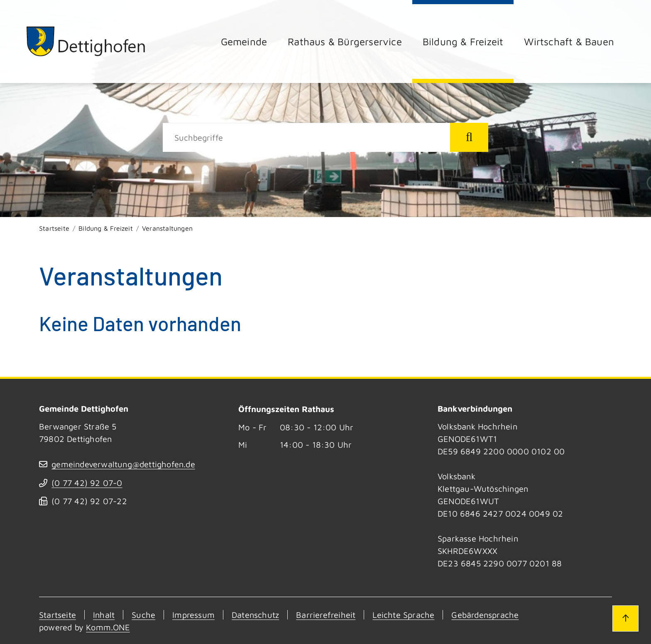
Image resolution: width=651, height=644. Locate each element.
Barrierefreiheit (326, 615)
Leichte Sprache (403, 615)
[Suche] (306, 137)
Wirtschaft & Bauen (569, 41)
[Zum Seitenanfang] (625, 618)
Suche (143, 615)
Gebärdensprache (485, 615)
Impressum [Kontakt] (193, 615)
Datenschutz (255, 615)
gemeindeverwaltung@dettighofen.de (123, 464)
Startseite (54, 228)
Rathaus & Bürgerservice (345, 41)
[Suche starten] (469, 137)
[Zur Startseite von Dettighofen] (86, 41)
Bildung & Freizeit (463, 41)
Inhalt (104, 615)
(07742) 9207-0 (87, 483)
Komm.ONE (108, 627)
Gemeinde (244, 41)
